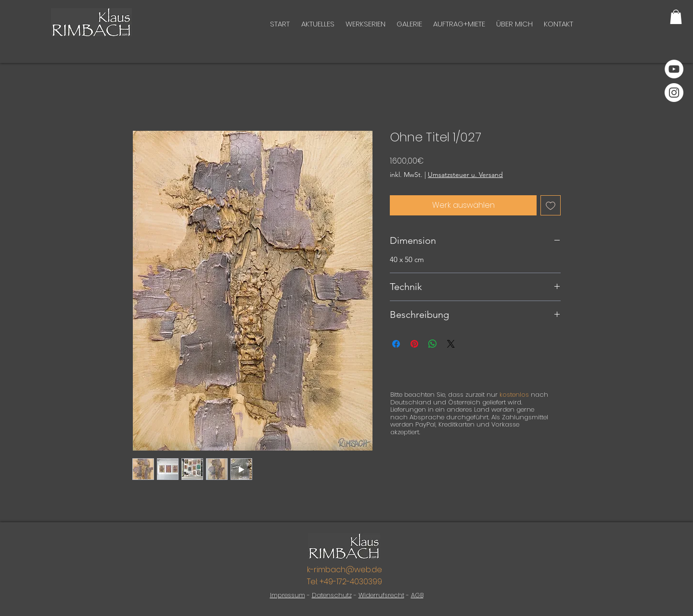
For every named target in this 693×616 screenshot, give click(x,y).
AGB (417, 595)
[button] (676, 17)
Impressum (288, 595)
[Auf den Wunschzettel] (551, 205)
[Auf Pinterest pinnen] (414, 344)
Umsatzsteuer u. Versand (465, 175)
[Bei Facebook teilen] (396, 344)
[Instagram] (674, 93)
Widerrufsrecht (381, 595)
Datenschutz (332, 595)
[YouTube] (674, 69)
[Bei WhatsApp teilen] (433, 344)
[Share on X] (451, 344)
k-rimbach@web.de (345, 570)
